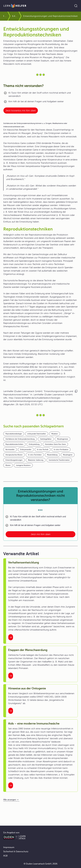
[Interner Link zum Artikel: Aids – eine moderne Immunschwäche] (11, 785)
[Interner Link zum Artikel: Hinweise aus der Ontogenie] (11, 711)
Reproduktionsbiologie (14, 434)
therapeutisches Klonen (14, 455)
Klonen (8, 465)
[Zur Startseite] (15, 6)
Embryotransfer (26, 450)
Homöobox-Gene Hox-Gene (55, 444)
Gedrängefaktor (46, 439)
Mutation (55, 434)
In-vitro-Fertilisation (61, 450)
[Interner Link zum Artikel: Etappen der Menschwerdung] (11, 676)
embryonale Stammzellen (37, 434)
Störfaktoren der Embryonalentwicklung (20, 439)
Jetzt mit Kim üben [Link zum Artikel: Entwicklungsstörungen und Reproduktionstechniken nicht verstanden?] (41, 534)
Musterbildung (52, 455)
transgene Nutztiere (23, 465)
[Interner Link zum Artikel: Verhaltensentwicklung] (11, 637)
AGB (5, 856)
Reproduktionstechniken (14, 444)
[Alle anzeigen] (11, 800)
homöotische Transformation (59, 460)
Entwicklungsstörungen (14, 460)
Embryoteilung (34, 444)
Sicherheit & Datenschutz (16, 852)
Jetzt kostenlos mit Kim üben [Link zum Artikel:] (21, 111)
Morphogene (68, 455)
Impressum (9, 847)
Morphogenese (63, 439)
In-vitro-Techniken (35, 455)
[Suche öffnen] (76, 6)
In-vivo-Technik (43, 450)
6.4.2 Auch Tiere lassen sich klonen (15, 16)
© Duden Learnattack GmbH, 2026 (41, 864)
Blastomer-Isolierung (36, 460)
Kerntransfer (10, 450)
